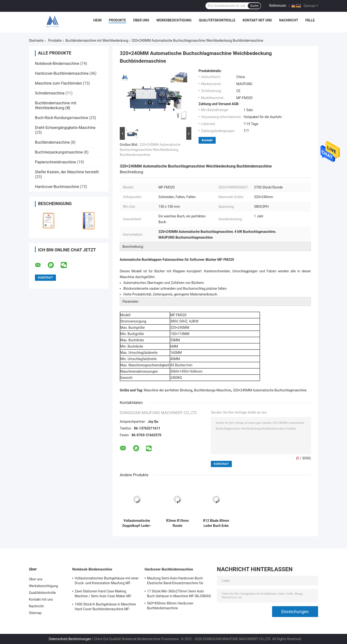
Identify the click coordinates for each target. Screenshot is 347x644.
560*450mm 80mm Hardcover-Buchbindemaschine (171, 606)
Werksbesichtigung (174, 20)
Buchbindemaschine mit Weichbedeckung (97, 40)
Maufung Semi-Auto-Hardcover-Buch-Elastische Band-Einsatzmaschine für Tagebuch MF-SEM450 (175, 581)
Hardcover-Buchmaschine (57, 187)
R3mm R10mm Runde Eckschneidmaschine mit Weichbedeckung (177, 523)
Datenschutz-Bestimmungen (70, 639)
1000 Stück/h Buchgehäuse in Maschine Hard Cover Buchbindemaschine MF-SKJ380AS (105, 607)
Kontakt (207, 140)
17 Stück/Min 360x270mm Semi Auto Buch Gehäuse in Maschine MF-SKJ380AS (179, 594)
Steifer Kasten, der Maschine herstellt (67, 172)
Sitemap (35, 613)
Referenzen (278, 6)
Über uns (141, 20)
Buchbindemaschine (52, 142)
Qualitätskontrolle (217, 20)
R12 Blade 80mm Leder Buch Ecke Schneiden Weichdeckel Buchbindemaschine (216, 523)
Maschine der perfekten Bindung (168, 390)
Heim (97, 20)
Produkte (117, 20)
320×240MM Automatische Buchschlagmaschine (270, 390)
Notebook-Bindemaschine (57, 64)
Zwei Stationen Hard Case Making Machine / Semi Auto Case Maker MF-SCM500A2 (103, 594)
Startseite (36, 40)
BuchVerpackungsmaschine (59, 152)
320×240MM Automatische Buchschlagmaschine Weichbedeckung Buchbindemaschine (150, 150)
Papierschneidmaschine (56, 162)
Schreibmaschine (50, 93)
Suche (254, 6)
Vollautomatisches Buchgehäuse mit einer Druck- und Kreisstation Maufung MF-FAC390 (107, 581)
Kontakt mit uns (257, 20)
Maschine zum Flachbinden (58, 83)
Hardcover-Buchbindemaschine (62, 73)
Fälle (310, 20)
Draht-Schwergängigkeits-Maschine (65, 128)
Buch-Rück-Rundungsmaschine (62, 118)
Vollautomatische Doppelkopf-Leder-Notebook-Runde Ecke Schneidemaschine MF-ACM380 (137, 523)
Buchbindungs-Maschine (212, 390)
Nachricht (289, 20)
